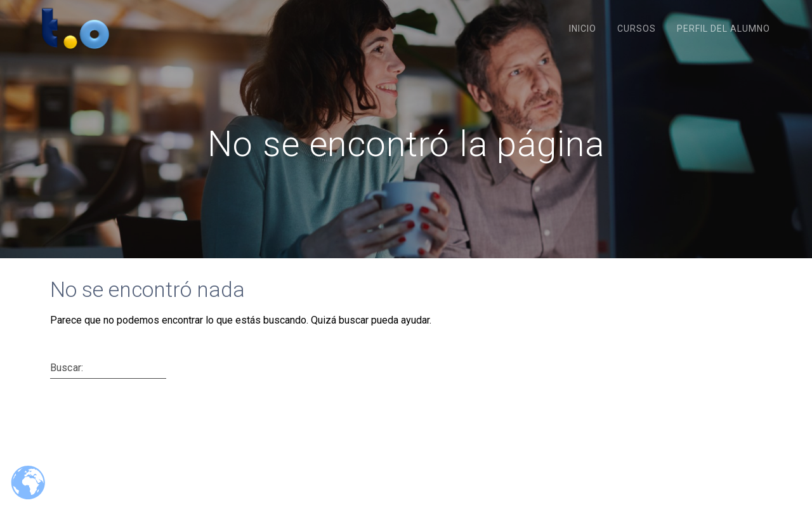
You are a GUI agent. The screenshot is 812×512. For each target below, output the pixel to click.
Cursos (637, 29)
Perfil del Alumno (724, 29)
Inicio (583, 29)
